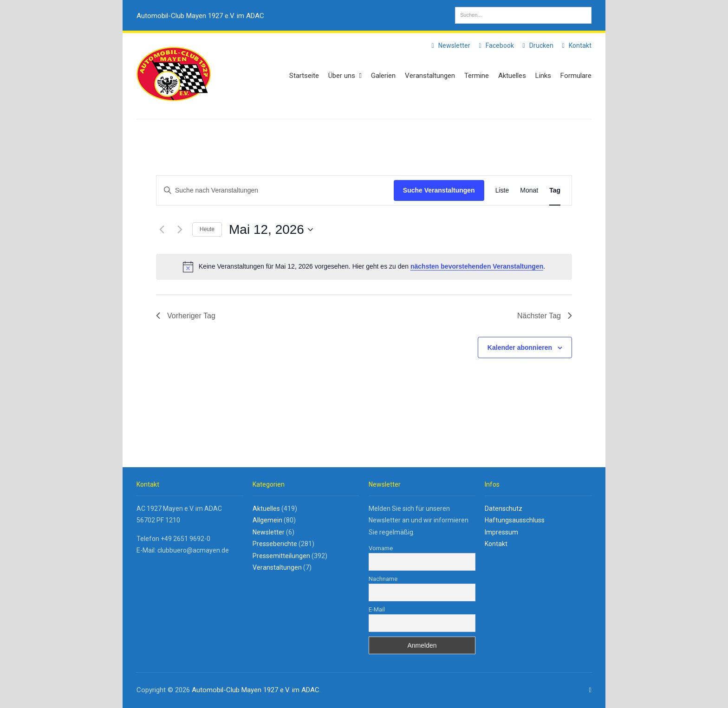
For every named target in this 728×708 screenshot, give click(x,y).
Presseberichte (275, 544)
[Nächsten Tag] (180, 230)
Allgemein (267, 520)
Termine (477, 76)
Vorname (381, 548)
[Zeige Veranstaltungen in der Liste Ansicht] (502, 190)
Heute (207, 229)
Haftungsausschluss (515, 520)
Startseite (304, 76)
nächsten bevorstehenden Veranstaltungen (477, 266)
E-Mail (377, 609)
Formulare (576, 76)
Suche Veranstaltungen (439, 190)
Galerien (383, 76)
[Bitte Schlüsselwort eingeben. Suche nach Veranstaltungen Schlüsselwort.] (275, 190)
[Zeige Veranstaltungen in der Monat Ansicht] (529, 190)
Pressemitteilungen (281, 556)
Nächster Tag (545, 316)
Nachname (383, 579)
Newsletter (449, 45)
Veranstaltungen (430, 76)
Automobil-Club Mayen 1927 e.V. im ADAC (200, 16)
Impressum (501, 532)
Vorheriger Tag (186, 316)
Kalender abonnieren (520, 348)
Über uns (345, 76)
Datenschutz (504, 508)
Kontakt (575, 45)
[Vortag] (162, 230)
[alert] (364, 267)
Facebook (495, 45)
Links (543, 76)
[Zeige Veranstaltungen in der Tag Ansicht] (555, 190)
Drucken (536, 45)
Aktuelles (512, 76)
